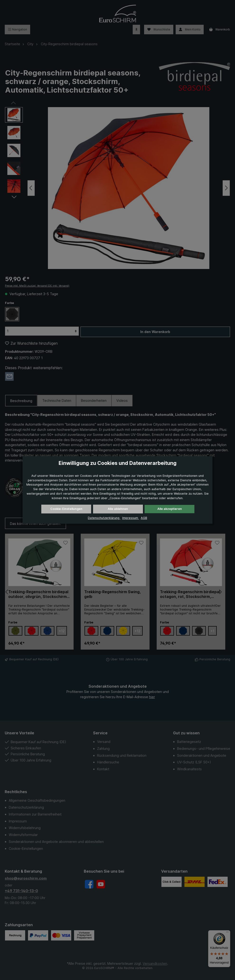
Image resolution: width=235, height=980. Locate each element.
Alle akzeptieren (170, 509)
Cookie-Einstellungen (66, 509)
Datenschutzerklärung (104, 518)
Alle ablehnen (118, 509)
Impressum (131, 518)
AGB (144, 518)
